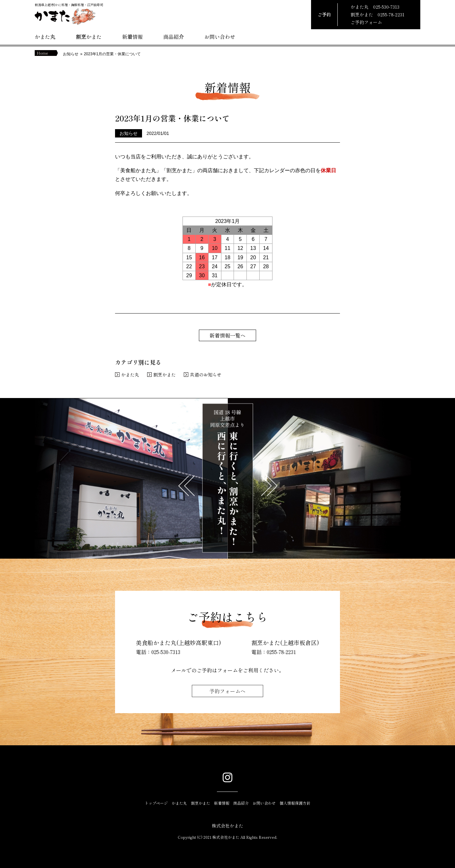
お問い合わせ (220, 37)
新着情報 (132, 37)
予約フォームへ (227, 691)
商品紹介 (174, 37)
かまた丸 (45, 37)
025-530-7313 (386, 7)
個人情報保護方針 (295, 803)
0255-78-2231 (391, 14)
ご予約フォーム (366, 22)
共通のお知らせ (206, 375)
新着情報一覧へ (227, 335)
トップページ (156, 803)
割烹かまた (89, 37)
